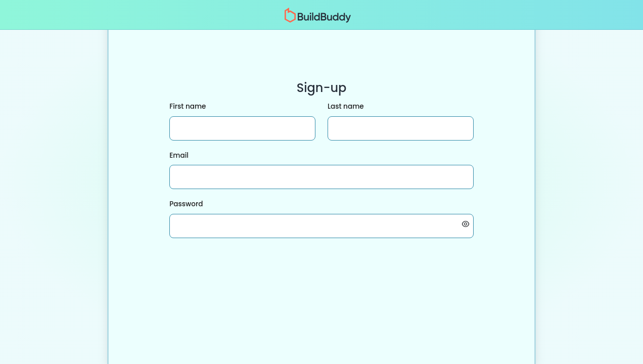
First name (188, 106)
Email (179, 155)
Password (186, 204)
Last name (346, 106)
